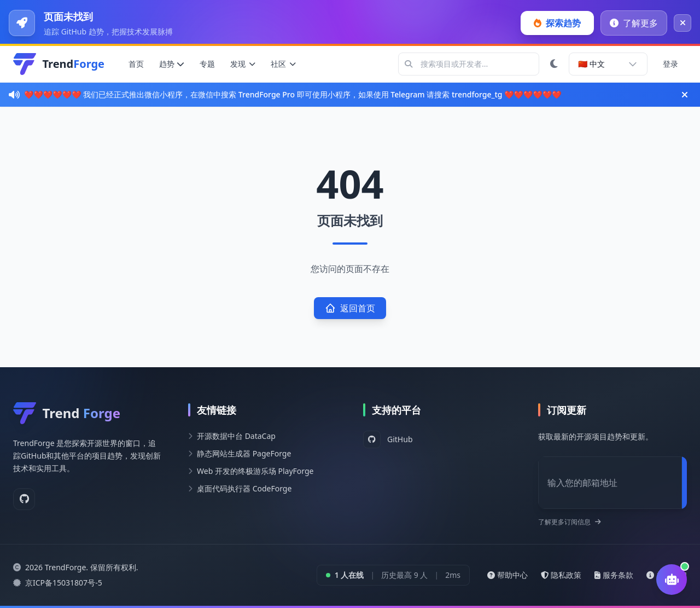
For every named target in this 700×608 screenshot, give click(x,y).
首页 (136, 64)
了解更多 (634, 23)
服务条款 (614, 575)
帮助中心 (507, 575)
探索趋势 (557, 23)
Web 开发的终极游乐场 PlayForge (255, 471)
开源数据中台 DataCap (236, 436)
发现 (243, 64)
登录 (670, 64)
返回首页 (350, 308)
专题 (207, 64)
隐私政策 (561, 575)
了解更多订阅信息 (570, 522)
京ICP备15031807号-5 (64, 583)
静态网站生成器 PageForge (244, 453)
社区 (283, 64)
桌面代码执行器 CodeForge (244, 488)
